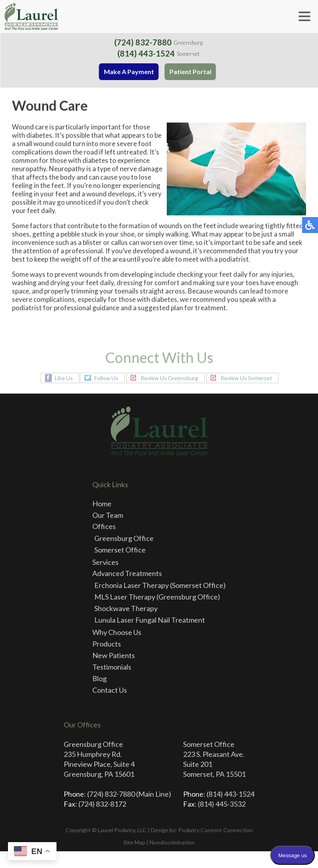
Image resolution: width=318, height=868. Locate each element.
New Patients (114, 655)
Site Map (134, 842)
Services (105, 562)
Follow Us (106, 378)
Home (102, 504)
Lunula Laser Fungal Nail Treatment (150, 620)
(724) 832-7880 (144, 42)
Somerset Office (120, 550)
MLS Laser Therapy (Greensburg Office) (157, 597)
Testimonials (112, 667)
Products (107, 644)
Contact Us (110, 690)
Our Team (108, 515)
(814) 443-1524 (146, 53)
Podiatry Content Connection (216, 830)
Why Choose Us (117, 632)
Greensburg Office (124, 538)
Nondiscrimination (172, 842)
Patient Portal (191, 72)
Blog (99, 678)
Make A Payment (129, 72)
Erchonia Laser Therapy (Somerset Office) (160, 585)
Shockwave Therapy (126, 608)
